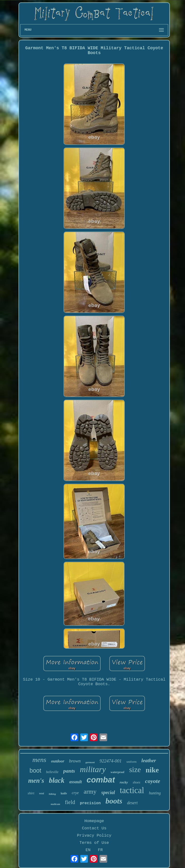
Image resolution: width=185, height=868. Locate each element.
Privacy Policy (94, 836)
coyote (153, 781)
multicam (56, 804)
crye (75, 793)
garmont (90, 762)
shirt (31, 793)
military (93, 769)
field (70, 802)
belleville (52, 772)
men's (36, 781)
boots (114, 801)
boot (36, 770)
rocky (124, 782)
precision (90, 803)
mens (39, 760)
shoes (136, 782)
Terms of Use (94, 843)
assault (76, 782)
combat (101, 780)
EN (88, 850)
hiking (52, 794)
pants (69, 771)
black (57, 780)
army (90, 792)
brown (75, 761)
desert (132, 803)
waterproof (117, 772)
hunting (155, 793)
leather (149, 761)
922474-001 (111, 761)
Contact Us (94, 828)
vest (41, 793)
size (135, 770)
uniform (132, 762)
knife (64, 793)
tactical (132, 790)
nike (152, 770)
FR (100, 850)
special (108, 792)
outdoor (58, 761)
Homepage (94, 821)
